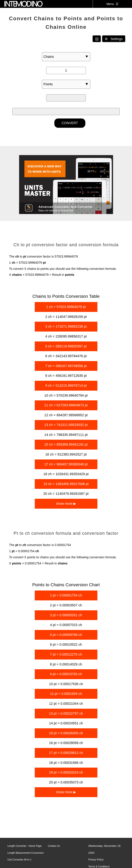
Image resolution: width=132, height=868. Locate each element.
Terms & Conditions (99, 867)
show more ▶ (66, 504)
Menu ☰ (112, 4)
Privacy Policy (96, 860)
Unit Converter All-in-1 (19, 860)
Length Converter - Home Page (24, 846)
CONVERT (70, 123)
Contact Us (54, 846)
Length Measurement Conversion (26, 853)
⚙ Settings (114, 39)
